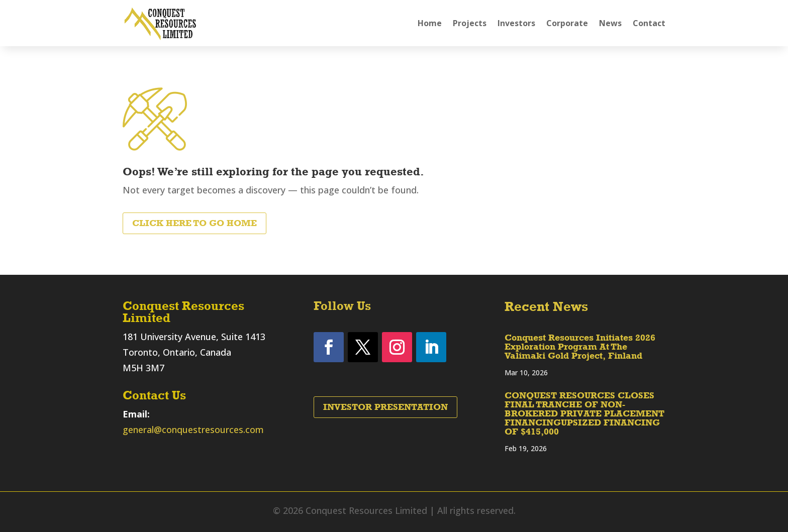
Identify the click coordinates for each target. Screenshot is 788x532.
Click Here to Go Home (194, 223)
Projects (470, 23)
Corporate (567, 23)
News (610, 23)
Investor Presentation (385, 407)
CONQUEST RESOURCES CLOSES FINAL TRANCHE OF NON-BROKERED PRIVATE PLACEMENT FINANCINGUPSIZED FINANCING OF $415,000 (584, 413)
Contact (649, 23)
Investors (516, 23)
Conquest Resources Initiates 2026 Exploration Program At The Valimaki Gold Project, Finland (580, 347)
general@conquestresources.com (193, 430)
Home (430, 23)
